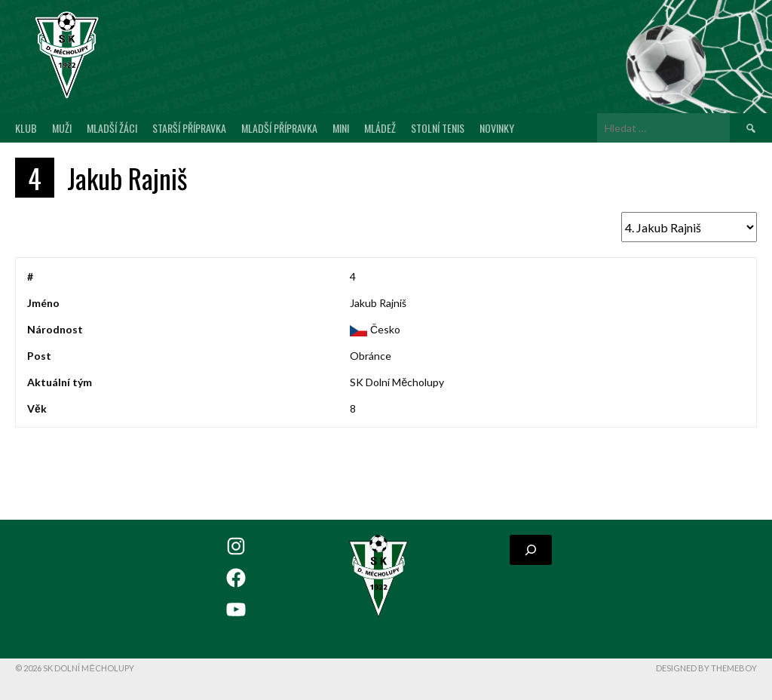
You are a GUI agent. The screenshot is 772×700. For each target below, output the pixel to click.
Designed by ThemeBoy (706, 668)
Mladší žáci (112, 128)
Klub (26, 128)
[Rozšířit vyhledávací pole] (531, 550)
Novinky (497, 128)
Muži (62, 128)
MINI (341, 128)
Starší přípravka (189, 128)
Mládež (380, 128)
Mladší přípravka (279, 128)
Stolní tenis (438, 128)
